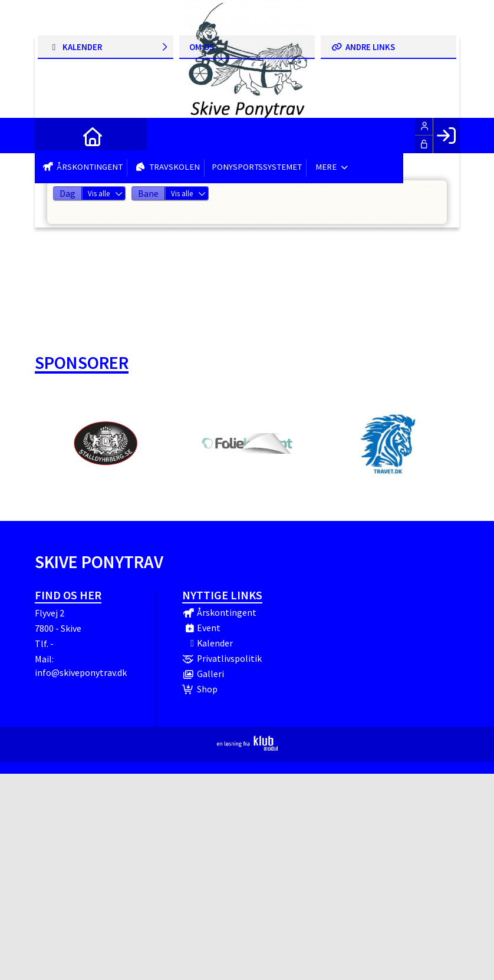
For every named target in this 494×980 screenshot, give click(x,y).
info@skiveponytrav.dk (81, 672)
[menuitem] (52, 136)
